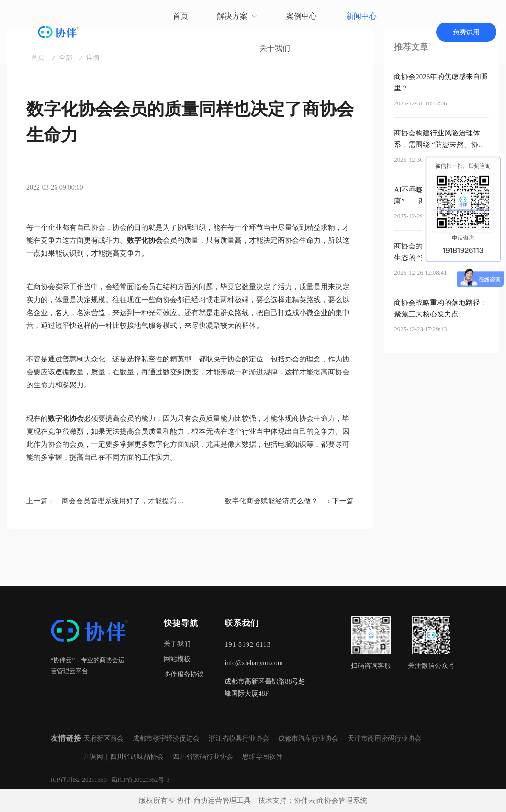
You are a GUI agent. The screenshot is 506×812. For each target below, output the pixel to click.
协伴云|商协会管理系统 (331, 801)
